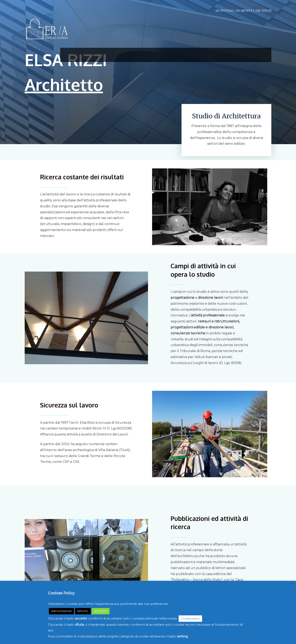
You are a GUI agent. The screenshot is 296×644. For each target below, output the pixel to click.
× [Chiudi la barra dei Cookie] (293, 584)
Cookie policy (190, 618)
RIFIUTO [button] (83, 611)
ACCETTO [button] (101, 611)
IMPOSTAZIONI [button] (61, 611)
